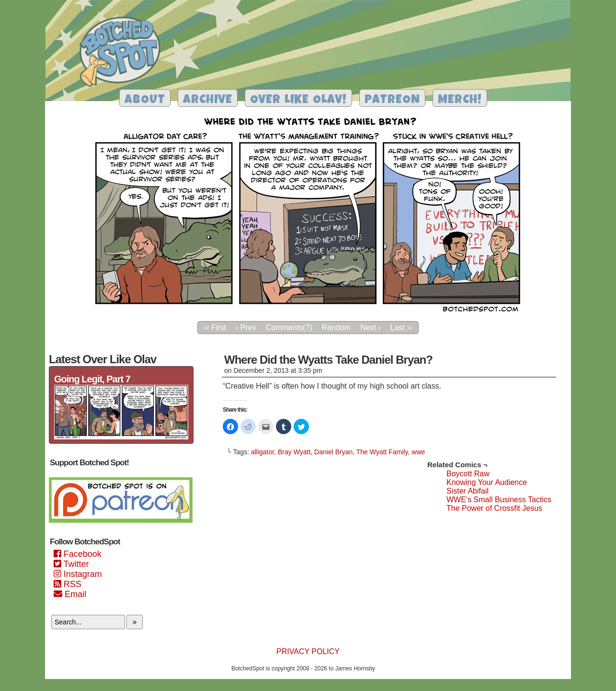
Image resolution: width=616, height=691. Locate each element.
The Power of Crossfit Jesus (494, 508)
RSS (68, 584)
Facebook (78, 554)
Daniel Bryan (333, 452)
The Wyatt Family (382, 452)
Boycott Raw (468, 474)
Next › (371, 328)
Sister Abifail (468, 491)
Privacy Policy (308, 651)
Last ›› (401, 328)
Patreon (392, 100)
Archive (208, 100)
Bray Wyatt (294, 452)
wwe (418, 452)
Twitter (71, 564)
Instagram (78, 574)
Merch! (460, 100)
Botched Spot (123, 53)
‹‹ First (215, 328)
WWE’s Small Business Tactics (499, 500)
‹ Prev (246, 328)
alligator (262, 452)
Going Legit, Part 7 (92, 379)
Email (70, 594)
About (145, 100)
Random (336, 328)
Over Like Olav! (298, 100)
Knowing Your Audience (487, 482)
